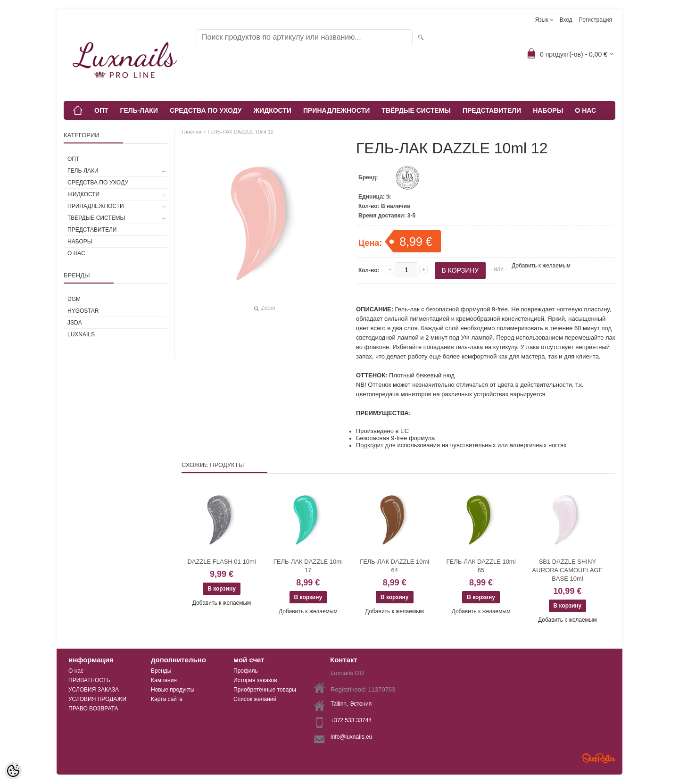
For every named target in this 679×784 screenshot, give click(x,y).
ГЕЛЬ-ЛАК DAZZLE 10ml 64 (394, 566)
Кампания (164, 680)
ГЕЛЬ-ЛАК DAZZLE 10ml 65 (481, 566)
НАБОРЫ (548, 110)
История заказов (255, 680)
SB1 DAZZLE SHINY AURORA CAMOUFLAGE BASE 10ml (568, 570)
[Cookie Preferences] (13, 771)
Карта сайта (167, 699)
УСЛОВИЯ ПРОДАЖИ (97, 699)
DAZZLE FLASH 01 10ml (221, 562)
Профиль (246, 671)
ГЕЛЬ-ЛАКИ (139, 110)
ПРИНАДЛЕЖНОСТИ (336, 110)
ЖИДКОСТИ (272, 110)
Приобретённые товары (265, 690)
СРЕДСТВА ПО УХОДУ (206, 110)
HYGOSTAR (83, 311)
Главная (191, 132)
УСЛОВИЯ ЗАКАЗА (94, 690)
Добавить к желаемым (541, 266)
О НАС (585, 110)
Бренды (161, 671)
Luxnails (81, 334)
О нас (76, 671)
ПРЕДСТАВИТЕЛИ (492, 110)
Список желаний (255, 699)
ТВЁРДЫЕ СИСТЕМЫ (416, 110)
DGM (74, 299)
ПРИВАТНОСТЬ (89, 680)
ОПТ (101, 110)
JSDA (75, 323)
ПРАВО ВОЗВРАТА (93, 709)
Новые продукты (173, 690)
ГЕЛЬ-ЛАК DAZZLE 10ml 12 (240, 132)
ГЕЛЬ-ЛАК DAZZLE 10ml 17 (308, 566)
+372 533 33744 (351, 720)
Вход (566, 20)
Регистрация (596, 20)
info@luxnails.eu (351, 737)
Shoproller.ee (599, 758)
